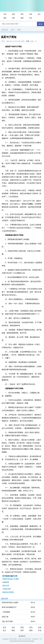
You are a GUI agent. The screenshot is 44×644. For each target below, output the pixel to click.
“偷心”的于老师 (7, 621)
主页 (12, 30)
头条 (5, 14)
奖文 (39, 14)
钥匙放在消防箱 (8, 592)
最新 (5, 18)
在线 (31, 14)
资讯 (22, 14)
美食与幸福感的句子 (9, 607)
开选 (31, 18)
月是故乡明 (6, 589)
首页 (4, 627)
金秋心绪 (6, 586)
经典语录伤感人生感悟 (11, 579)
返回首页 (22, 636)
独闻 (22, 18)
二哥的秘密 (6, 612)
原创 (13, 14)
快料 (13, 18)
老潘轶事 (6, 582)
